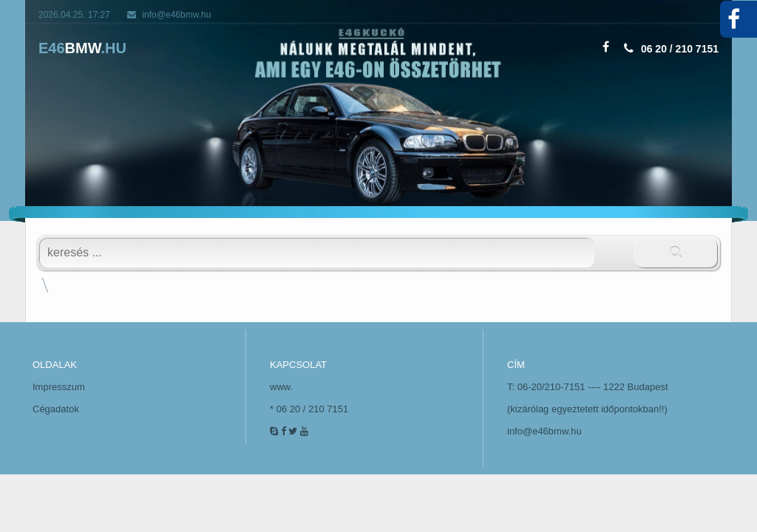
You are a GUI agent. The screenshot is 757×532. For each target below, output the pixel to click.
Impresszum (59, 387)
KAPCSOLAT (298, 365)
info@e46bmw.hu (176, 15)
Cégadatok (56, 409)
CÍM (516, 365)
